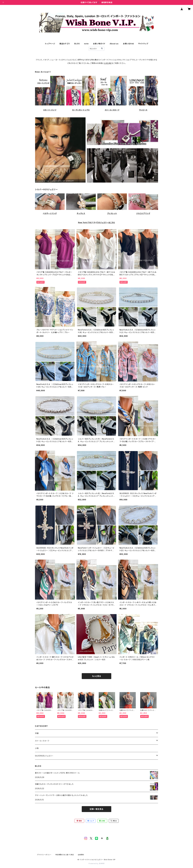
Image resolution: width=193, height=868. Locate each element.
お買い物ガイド (99, 44)
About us (114, 44)
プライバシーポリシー (44, 855)
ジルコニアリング (143, 213)
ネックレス (81, 213)
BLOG (77, 44)
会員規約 (81, 855)
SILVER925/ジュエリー (44, 756)
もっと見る (96, 676)
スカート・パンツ (50, 110)
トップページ (50, 44)
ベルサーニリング (50, 213)
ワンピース (143, 110)
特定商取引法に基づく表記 (65, 855)
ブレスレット (112, 213)
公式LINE (108, 63)
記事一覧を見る (96, 809)
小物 (37, 748)
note (86, 44)
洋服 (37, 733)
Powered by (96, 864)
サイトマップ (143, 44)
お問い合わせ (128, 44)
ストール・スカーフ (112, 110)
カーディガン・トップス (81, 110)
